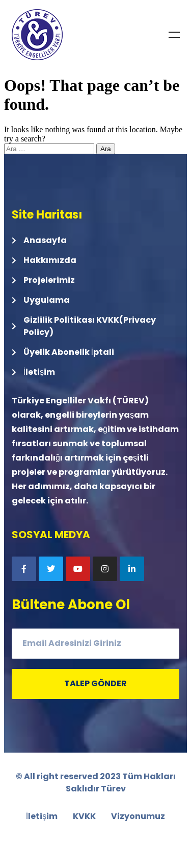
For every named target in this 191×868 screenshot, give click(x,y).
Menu (174, 35)
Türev (113, 789)
